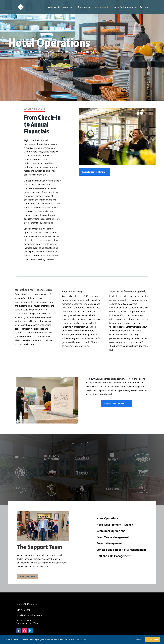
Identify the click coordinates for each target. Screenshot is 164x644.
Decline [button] (139, 639)
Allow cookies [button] (153, 639)
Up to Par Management (125, 7)
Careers (144, 7)
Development (85, 7)
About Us (68, 7)
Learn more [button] (81, 639)
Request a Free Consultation (93, 172)
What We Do (54, 7)
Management (101, 7)
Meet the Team (28, 576)
